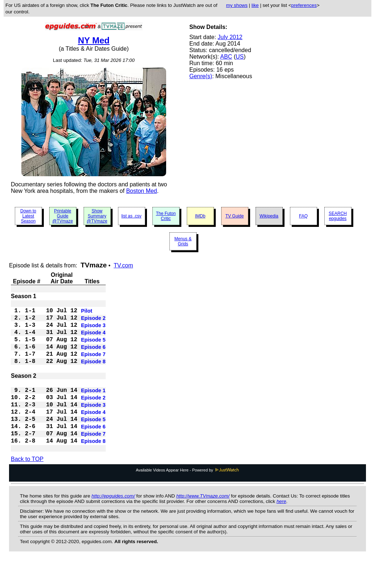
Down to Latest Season (28, 216)
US (240, 57)
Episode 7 (93, 365)
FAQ (303, 216)
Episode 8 (93, 374)
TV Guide (235, 216)
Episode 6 (93, 356)
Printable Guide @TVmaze (63, 216)
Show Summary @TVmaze (97, 216)
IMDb (200, 216)
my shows (237, 5)
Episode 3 (93, 330)
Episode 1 (93, 407)
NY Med (94, 40)
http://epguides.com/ (113, 523)
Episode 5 (93, 348)
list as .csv (131, 216)
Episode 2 (93, 322)
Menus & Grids (183, 241)
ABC (226, 57)
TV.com (123, 265)
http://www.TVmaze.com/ (203, 523)
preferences (304, 5)
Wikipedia (269, 216)
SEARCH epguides (338, 216)
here (281, 529)
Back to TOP (27, 487)
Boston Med (141, 191)
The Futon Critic (166, 216)
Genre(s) (201, 76)
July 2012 (230, 37)
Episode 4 (93, 339)
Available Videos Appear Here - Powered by (187, 498)
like (255, 5)
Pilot (87, 313)
